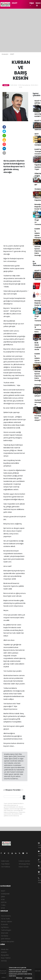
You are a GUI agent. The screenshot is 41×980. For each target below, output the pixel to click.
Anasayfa (5, 54)
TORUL (3, 905)
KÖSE (3, 899)
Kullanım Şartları (24, 861)
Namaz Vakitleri (6, 922)
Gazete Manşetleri (8, 942)
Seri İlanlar (5, 936)
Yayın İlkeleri (5, 864)
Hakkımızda (5, 861)
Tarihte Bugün (6, 930)
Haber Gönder (24, 867)
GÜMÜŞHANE (5, 894)
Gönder (24, 797)
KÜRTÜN (4, 902)
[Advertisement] (20, 30)
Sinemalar (5, 933)
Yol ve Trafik (5, 919)
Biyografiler (5, 955)
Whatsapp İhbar (24, 864)
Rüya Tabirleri (6, 958)
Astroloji (4, 961)
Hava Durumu (6, 916)
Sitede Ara (5, 949)
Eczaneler (4, 924)
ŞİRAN (3, 897)
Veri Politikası (5, 867)
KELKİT (15, 3)
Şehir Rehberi (6, 939)
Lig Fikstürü (5, 927)
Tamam (28, 978)
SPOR (3, 908)
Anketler (4, 952)
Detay (19, 978)
